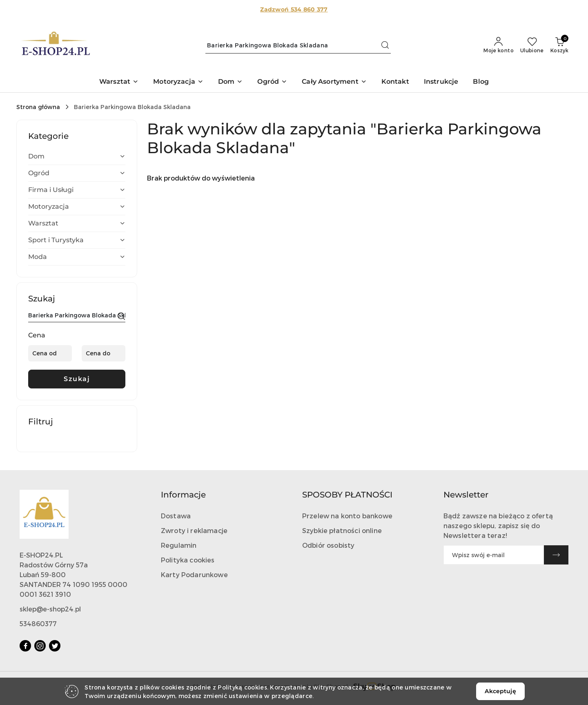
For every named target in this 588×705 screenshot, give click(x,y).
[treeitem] (77, 156)
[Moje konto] (499, 45)
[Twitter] (55, 646)
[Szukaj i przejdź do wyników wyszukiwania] (385, 45)
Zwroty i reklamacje (194, 530)
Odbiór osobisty (328, 545)
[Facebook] (25, 646)
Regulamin (179, 545)
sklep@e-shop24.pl (50, 609)
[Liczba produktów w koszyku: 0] (559, 45)
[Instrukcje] (441, 82)
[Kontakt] (395, 82)
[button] (119, 82)
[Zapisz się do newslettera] (494, 555)
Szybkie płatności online (342, 530)
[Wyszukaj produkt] (298, 45)
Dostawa (176, 516)
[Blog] (481, 82)
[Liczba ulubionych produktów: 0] (532, 45)
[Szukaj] (121, 317)
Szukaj (77, 379)
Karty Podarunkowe (194, 574)
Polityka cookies (188, 560)
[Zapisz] (556, 555)
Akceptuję (500, 691)
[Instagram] (40, 646)
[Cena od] (50, 353)
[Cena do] (104, 353)
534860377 (38, 624)
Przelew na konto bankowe (347, 516)
